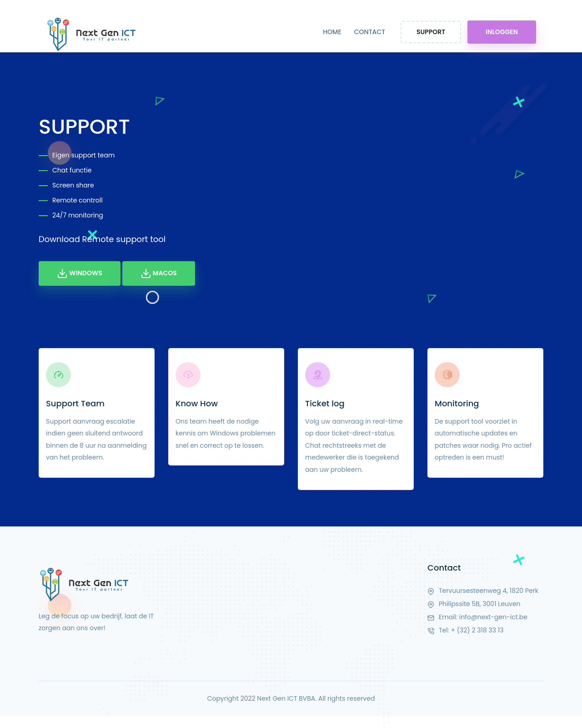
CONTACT (370, 32)
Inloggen (502, 32)
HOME (332, 32)
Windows (80, 273)
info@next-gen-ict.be (493, 617)
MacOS (159, 273)
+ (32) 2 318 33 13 (477, 630)
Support (431, 32)
